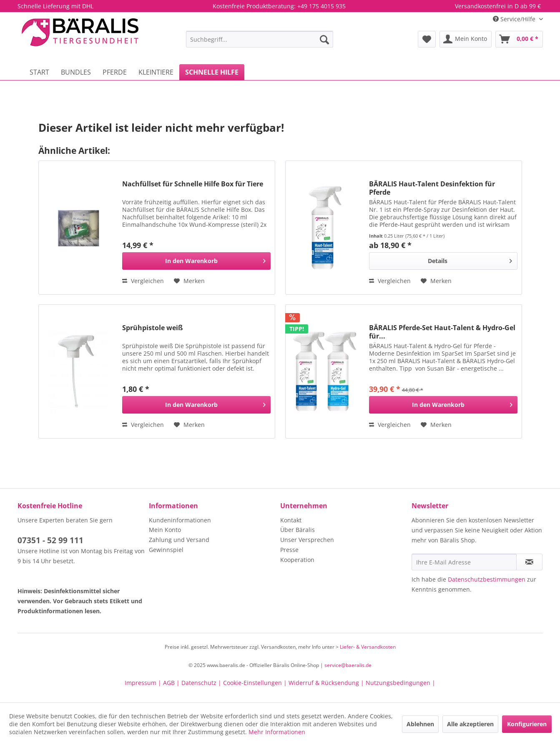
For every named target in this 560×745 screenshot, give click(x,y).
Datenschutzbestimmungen (487, 579)
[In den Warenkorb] (196, 261)
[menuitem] (260, 39)
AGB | (172, 683)
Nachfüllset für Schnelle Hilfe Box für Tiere (193, 184)
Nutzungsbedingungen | (401, 683)
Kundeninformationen (180, 520)
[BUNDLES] (76, 72)
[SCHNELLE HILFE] (212, 72)
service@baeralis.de (348, 665)
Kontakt (291, 520)
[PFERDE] (115, 72)
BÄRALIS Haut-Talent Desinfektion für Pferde (432, 188)
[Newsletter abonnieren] (529, 562)
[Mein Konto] (466, 39)
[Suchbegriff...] (260, 39)
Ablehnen (420, 724)
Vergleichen (143, 281)
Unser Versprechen (307, 540)
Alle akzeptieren (470, 724)
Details (470, 260)
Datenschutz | (202, 683)
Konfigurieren (527, 724)
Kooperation (297, 560)
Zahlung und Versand (179, 540)
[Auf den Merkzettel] (189, 281)
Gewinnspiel (166, 550)
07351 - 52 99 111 (50, 540)
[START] (39, 72)
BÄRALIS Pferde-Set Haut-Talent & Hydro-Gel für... (442, 332)
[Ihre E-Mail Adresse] (464, 562)
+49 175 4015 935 (321, 6)
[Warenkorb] (519, 39)
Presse (289, 550)
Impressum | (144, 683)
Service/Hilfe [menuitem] (515, 19)
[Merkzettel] (427, 39)
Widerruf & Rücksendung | (327, 683)
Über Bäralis (298, 530)
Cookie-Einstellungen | (256, 683)
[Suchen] (324, 39)
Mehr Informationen (277, 732)
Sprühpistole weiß (152, 328)
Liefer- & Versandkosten (368, 647)
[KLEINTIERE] (156, 72)
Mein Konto (165, 530)
